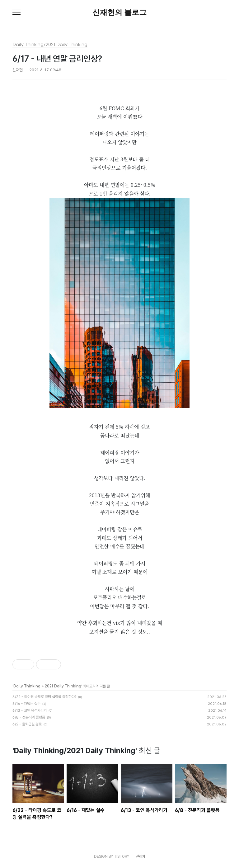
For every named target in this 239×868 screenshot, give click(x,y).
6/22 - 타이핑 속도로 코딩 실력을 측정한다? (44, 697)
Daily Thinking (27, 686)
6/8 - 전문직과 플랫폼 (29, 717)
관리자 (141, 856)
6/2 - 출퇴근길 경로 (27, 724)
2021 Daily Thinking (63, 686)
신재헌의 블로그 (120, 12)
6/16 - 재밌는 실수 (26, 704)
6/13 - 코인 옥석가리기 (30, 710)
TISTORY (122, 856)
